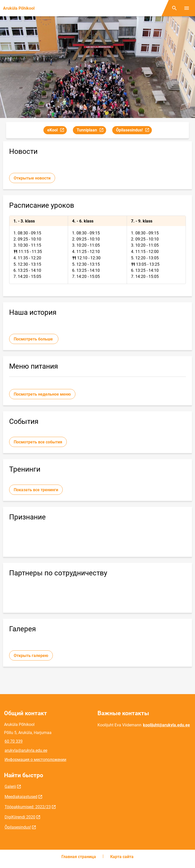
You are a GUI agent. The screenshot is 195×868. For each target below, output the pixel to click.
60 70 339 (14, 741)
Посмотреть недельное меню (42, 394)
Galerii (10, 787)
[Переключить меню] (187, 8)
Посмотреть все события (38, 442)
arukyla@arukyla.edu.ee (26, 750)
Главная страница (79, 857)
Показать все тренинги (36, 490)
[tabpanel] (97, 250)
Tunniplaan (91, 131)
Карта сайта (122, 857)
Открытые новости (32, 178)
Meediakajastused (21, 797)
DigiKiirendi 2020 (20, 817)
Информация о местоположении (35, 760)
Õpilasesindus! (134, 131)
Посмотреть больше (34, 339)
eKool (57, 131)
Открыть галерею (31, 656)
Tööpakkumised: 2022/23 (28, 807)
